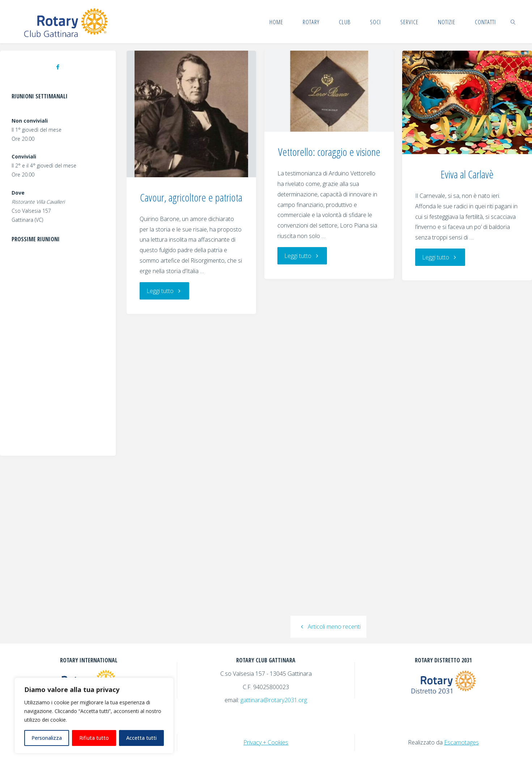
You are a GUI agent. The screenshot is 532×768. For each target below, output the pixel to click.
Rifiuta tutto (94, 738)
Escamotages (461, 742)
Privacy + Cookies (266, 742)
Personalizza (47, 738)
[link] (513, 22)
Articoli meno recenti (328, 627)
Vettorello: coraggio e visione (329, 152)
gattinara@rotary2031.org (274, 700)
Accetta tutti (141, 738)
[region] (94, 716)
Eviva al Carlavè (467, 174)
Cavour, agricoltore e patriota (191, 197)
